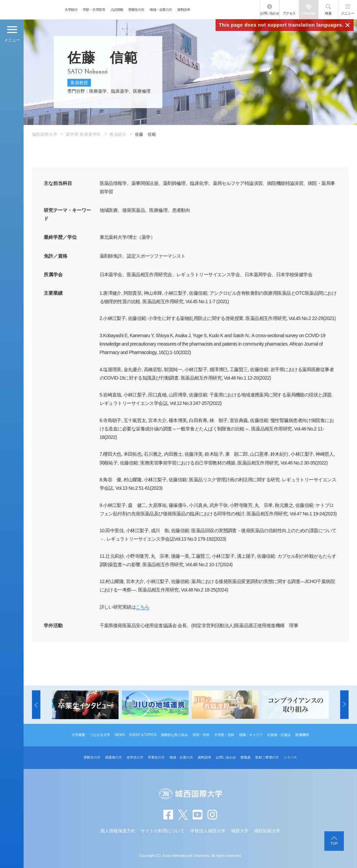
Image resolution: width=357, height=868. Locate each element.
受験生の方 (136, 10)
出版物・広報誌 (279, 735)
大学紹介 (71, 10)
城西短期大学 (267, 831)
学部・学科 (201, 735)
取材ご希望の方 (267, 757)
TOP (334, 843)
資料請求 (184, 10)
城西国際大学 (45, 134)
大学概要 (78, 735)
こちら (142, 607)
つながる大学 (100, 735)
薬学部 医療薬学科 (83, 134)
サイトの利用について (163, 831)
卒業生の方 (156, 757)
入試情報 (117, 10)
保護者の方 (113, 757)
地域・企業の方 (161, 10)
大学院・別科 (224, 735)
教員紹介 (118, 134)
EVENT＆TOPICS (143, 735)
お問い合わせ (270, 13)
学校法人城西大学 (208, 831)
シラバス (290, 757)
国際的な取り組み (174, 735)
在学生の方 (135, 757)
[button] (36, 705)
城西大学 (240, 831)
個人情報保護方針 (118, 831)
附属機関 (302, 735)
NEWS (120, 735)
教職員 (246, 757)
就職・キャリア (251, 735)
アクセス (289, 13)
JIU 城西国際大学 (31, 10)
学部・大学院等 (94, 10)
